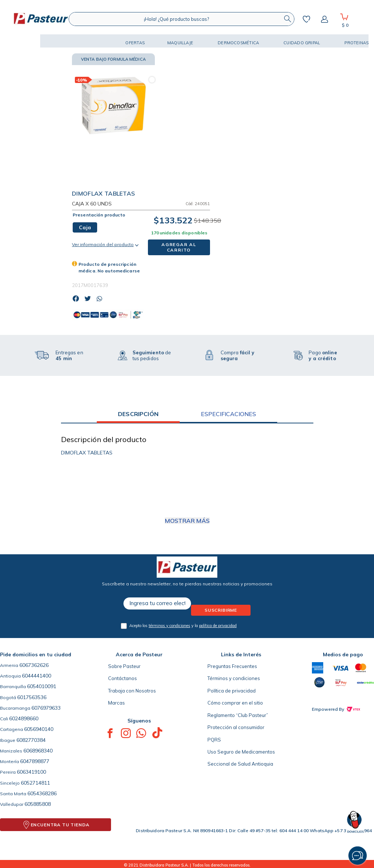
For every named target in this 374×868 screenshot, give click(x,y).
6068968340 (38, 751)
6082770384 (31, 740)
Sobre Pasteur (124, 666)
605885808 (38, 804)
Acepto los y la (183, 626)
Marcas (117, 703)
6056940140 (39, 729)
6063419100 (31, 772)
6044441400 (37, 676)
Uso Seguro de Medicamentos (241, 752)
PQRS (214, 740)
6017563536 (32, 697)
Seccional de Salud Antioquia (240, 764)
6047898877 (35, 761)
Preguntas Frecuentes (232, 666)
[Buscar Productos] (287, 19)
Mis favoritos (306, 19)
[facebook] (78, 299)
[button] (26, 41)
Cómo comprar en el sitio (235, 703)
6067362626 (34, 665)
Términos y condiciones (234, 678)
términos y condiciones (169, 626)
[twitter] (90, 299)
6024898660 (24, 718)
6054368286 (42, 793)
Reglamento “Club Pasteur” (238, 715)
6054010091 (42, 686)
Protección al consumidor (236, 727)
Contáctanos (123, 678)
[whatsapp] (101, 299)
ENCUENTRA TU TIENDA (60, 825)
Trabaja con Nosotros (132, 691)
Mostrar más (187, 521)
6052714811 (35, 783)
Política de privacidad (232, 691)
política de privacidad (218, 626)
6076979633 (46, 708)
